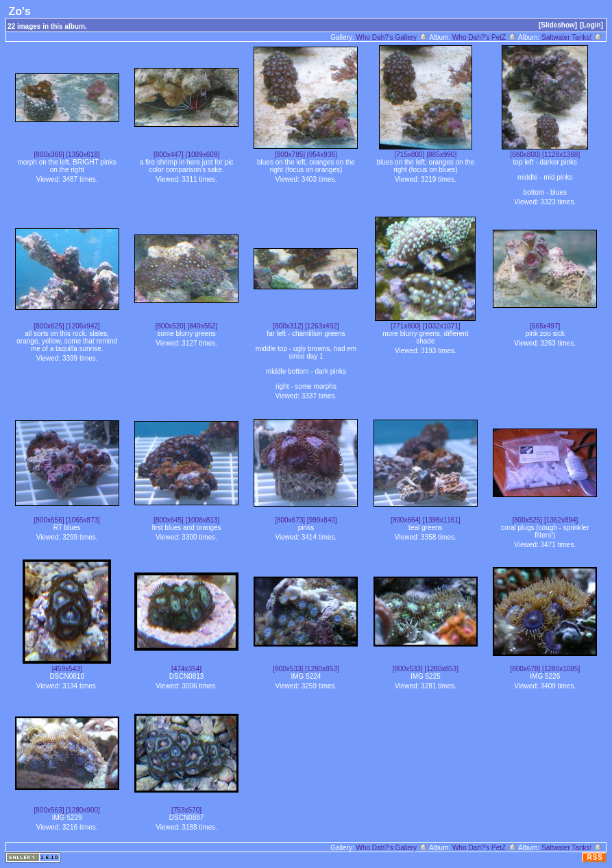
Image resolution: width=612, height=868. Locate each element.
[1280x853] (322, 669)
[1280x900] (83, 810)
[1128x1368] (561, 155)
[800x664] (406, 520)
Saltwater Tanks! (572, 37)
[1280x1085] (561, 669)
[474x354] (186, 669)
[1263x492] (322, 326)
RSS (595, 857)
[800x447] (169, 155)
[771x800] (406, 326)
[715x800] (410, 155)
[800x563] (49, 810)
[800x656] (49, 520)
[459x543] (67, 669)
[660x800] (525, 155)
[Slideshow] (558, 25)
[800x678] (525, 669)
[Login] (591, 25)
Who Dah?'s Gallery (392, 37)
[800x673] (290, 520)
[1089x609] (203, 155)
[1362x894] (561, 520)
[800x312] (288, 326)
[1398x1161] (442, 520)
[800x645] (169, 520)
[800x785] (290, 155)
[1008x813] (203, 520)
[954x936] (322, 155)
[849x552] (202, 326)
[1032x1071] (442, 326)
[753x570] (186, 810)
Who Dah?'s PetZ (485, 37)
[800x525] (527, 520)
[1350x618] (83, 155)
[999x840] (322, 520)
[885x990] (441, 155)
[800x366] (49, 155)
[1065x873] (83, 520)
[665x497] (545, 326)
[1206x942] (83, 326)
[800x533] (288, 669)
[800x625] (49, 326)
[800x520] (171, 326)
